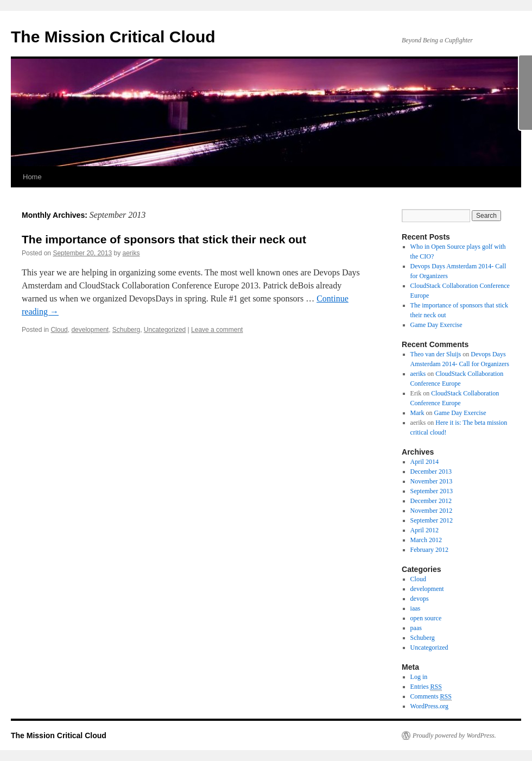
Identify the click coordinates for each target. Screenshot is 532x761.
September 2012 (432, 520)
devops (420, 599)
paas (416, 628)
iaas (416, 608)
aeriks (131, 253)
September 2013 (432, 491)
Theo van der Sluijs (436, 354)
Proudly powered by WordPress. (454, 735)
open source (426, 618)
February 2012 (429, 550)
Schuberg (126, 330)
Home (32, 177)
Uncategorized (165, 330)
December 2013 (431, 471)
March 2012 (426, 540)
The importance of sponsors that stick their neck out (164, 239)
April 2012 (425, 530)
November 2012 (432, 511)
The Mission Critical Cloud (113, 37)
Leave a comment (217, 330)
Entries (426, 687)
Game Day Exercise (436, 325)
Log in (419, 677)
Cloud (59, 330)
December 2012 (431, 501)
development (90, 330)
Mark (417, 413)
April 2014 (425, 462)
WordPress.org (429, 706)
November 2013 (432, 481)
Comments (431, 697)
